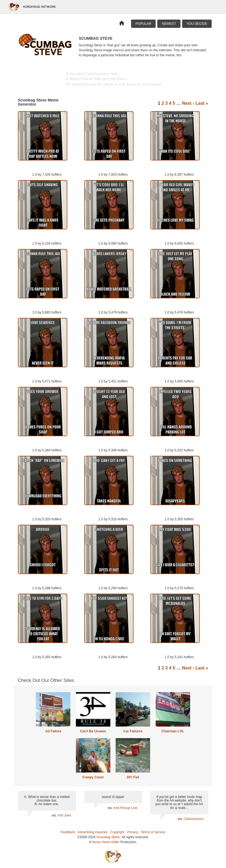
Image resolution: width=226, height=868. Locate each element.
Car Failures (133, 731)
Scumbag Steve (108, 837)
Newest (169, 24)
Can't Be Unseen (93, 731)
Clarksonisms (193, 819)
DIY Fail (133, 777)
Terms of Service (153, 832)
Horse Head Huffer (106, 842)
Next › (188, 103)
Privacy (133, 832)
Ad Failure (53, 731)
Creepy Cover (93, 777)
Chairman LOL (173, 731)
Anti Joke (64, 815)
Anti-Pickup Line (125, 808)
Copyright (117, 832)
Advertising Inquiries (93, 832)
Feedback (68, 832)
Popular (143, 24)
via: (54, 815)
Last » (202, 103)
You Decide (197, 24)
